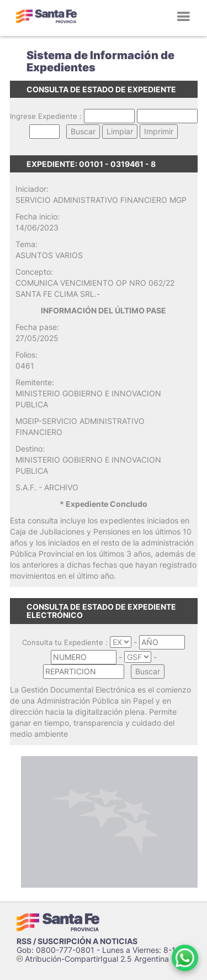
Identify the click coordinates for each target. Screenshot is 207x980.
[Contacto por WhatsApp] (185, 958)
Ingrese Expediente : (46, 116)
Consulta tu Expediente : (65, 642)
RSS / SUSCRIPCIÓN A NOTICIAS (77, 941)
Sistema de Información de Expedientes (100, 61)
